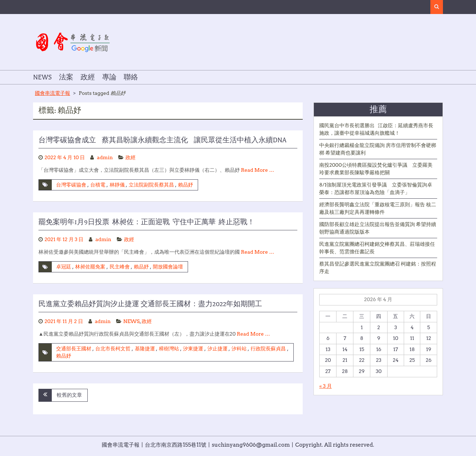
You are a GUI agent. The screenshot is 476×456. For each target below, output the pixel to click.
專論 (109, 77)
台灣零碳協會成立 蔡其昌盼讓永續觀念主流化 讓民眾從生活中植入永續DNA (163, 140)
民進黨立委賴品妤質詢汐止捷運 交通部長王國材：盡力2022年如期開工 (150, 304)
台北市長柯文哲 (113, 349)
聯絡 (131, 77)
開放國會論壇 (168, 267)
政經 (88, 77)
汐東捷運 (193, 349)
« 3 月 (326, 386)
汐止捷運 (218, 349)
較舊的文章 (69, 395)
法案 (66, 77)
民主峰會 (120, 267)
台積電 (98, 185)
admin (105, 157)
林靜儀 (117, 185)
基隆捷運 (145, 349)
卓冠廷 (64, 267)
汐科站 (239, 349)
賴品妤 (186, 185)
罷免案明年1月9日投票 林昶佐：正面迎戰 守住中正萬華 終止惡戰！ (147, 222)
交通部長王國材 (74, 349)
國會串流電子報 (52, 93)
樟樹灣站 (169, 349)
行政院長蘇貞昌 (268, 349)
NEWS (42, 77)
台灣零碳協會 (71, 185)
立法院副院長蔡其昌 (151, 185)
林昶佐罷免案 (90, 267)
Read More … (257, 170)
